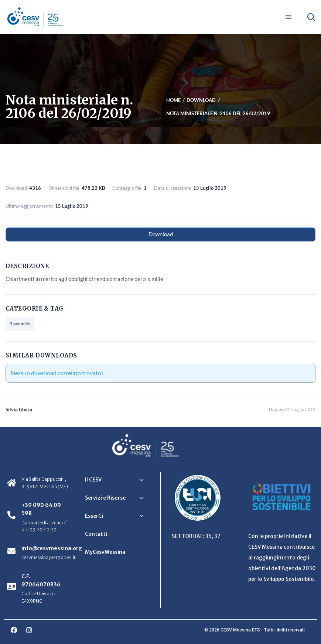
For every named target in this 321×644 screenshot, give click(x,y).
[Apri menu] (288, 17)
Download (161, 234)
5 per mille (20, 324)
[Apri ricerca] (311, 17)
